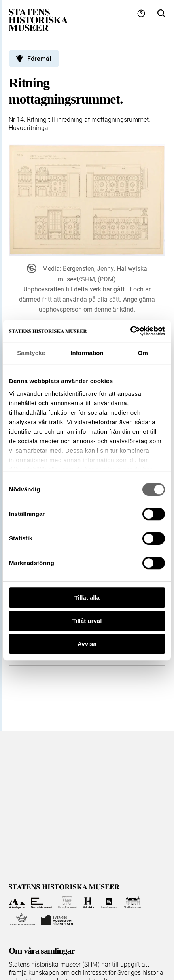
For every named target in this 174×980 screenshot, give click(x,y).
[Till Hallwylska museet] (67, 902)
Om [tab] (143, 353)
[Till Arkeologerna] (17, 902)
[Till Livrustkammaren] (109, 902)
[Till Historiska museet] (88, 902)
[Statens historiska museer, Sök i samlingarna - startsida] (38, 20)
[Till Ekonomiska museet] (41, 902)
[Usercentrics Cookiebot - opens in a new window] (130, 331)
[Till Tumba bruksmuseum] (22, 919)
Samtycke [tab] (31, 353)
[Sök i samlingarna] (161, 14)
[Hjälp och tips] (141, 14)
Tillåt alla (87, 598)
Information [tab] (87, 353)
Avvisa (87, 644)
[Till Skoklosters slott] (133, 902)
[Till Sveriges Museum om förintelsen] (57, 919)
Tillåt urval (87, 621)
